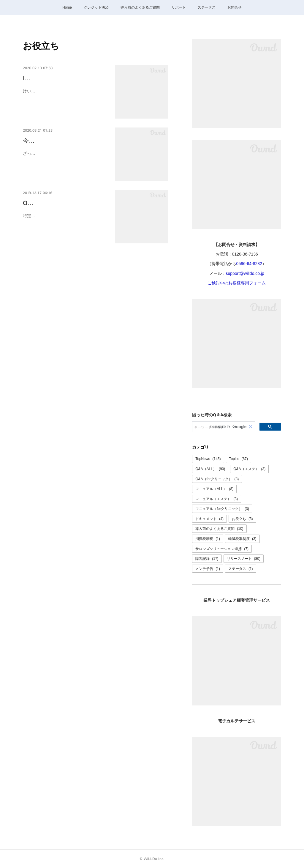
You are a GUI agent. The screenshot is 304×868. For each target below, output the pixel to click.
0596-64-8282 (249, 264)
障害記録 (207, 559)
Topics (239, 459)
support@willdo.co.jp (245, 273)
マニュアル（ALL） (214, 489)
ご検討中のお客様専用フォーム (237, 283)
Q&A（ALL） (210, 469)
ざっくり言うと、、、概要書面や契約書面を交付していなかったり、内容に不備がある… (64, 157)
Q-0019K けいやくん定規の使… (66, 203)
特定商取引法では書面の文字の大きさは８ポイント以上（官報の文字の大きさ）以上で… (64, 219)
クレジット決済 (96, 7)
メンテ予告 (208, 569)
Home (67, 7)
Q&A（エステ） (249, 469)
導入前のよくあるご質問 (140, 7)
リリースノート (244, 559)
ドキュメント (209, 519)
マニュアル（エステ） (217, 499)
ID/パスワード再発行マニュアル (65, 78)
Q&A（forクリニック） (217, 479)
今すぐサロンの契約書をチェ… (64, 141)
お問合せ (235, 7)
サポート (179, 7)
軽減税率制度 (242, 539)
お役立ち (242, 519)
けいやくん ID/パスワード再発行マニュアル (64, 91)
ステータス (207, 7)
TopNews (208, 459)
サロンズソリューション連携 (222, 549)
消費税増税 (208, 539)
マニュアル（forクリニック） (222, 509)
